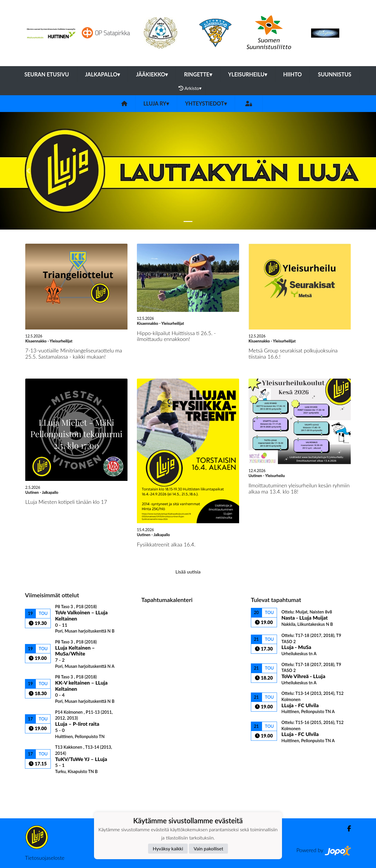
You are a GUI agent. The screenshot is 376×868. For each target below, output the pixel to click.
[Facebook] (347, 828)
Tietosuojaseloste (45, 858)
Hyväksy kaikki (168, 848)
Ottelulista (40, 784)
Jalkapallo (103, 74)
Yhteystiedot (206, 103)
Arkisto (190, 88)
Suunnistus (335, 74)
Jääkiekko (152, 74)
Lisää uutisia (188, 572)
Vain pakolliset (208, 848)
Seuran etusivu (47, 74)
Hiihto (292, 74)
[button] (28, 171)
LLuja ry (156, 103)
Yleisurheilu (248, 74)
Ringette (198, 74)
